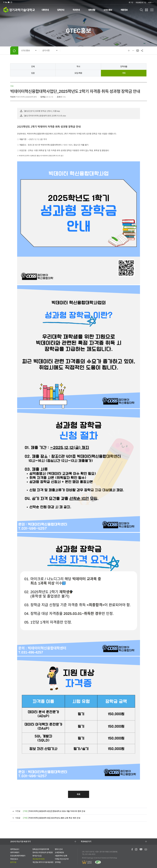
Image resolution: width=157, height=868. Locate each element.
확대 (129, 51)
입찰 (33, 73)
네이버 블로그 (6, 2)
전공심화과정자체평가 (18, 856)
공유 (142, 51)
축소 (133, 51)
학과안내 (76, 10)
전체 (33, 67)
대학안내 (45, 10)
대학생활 (92, 10)
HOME (14, 51)
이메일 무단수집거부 (62, 859)
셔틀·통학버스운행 (61, 856)
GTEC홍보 (108, 10)
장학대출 (124, 67)
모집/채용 (78, 73)
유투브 (9, 2)
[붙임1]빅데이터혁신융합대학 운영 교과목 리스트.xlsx (45, 116)
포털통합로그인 (141, 3)
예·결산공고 (14, 859)
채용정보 (124, 10)
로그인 (131, 2)
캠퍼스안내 (59, 849)
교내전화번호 (59, 853)
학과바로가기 (86, 842)
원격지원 (13, 862)
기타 (124, 73)
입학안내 (61, 10)
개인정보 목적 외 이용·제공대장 (43, 862)
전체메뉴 (152, 10)
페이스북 (4, 2)
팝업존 (146, 10)
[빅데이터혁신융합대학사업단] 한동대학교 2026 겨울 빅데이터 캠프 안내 (54, 811)
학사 (78, 67)
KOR (150, 3)
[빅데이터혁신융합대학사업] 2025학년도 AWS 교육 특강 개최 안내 (52, 818)
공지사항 (46, 51)
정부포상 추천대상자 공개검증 (43, 853)
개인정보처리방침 (38, 859)
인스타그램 (11, 2)
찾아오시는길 (37, 856)
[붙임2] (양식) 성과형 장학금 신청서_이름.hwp (42, 111)
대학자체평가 (15, 853)
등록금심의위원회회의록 (41, 849)
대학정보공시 (15, 849)
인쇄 (138, 51)
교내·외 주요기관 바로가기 (20, 842)
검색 (141, 10)
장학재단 (58, 862)
